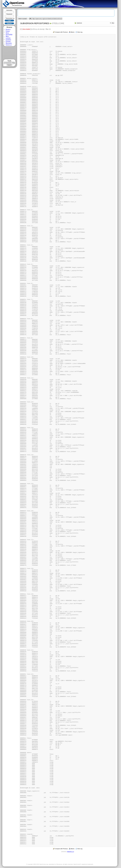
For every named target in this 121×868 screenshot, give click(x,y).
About (7, 33)
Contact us (9, 45)
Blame (72, 32)
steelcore (58, 23)
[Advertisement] (9, 53)
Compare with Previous (61, 32)
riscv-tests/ (26, 29)
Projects (8, 29)
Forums (8, 31)
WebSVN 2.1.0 (70, 852)
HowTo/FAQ (9, 34)
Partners (8, 41)
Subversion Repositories (35, 23)
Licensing (8, 38)
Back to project (23, 19)
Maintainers (9, 43)
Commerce (8, 40)
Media (7, 36)
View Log (80, 32)
